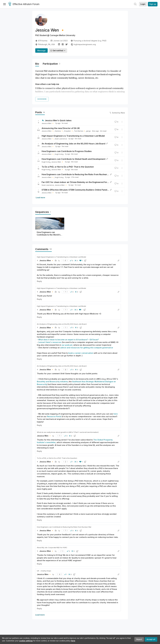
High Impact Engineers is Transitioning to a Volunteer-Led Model (73, 136)
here (73, 641)
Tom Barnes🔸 (80, 131)
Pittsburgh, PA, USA (45, 44)
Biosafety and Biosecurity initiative (52, 382)
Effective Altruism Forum (24, 4)
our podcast (67, 345)
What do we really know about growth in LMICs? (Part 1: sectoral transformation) (68, 432)
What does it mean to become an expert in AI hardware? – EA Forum (68, 340)
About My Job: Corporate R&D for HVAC (52, 547)
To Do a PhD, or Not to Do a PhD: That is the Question (68, 167)
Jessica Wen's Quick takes (58, 120)
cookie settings (26, 641)
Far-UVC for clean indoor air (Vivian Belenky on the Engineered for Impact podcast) (83, 182)
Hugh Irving (59, 154)
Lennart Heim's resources (50, 342)
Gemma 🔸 (59, 131)
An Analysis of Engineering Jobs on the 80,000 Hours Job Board (73, 144)
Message (41, 51)
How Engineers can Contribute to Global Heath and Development (73, 159)
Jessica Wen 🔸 (48, 123)
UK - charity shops (44, 571)
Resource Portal (54, 416)
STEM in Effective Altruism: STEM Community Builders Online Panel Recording (80, 190)
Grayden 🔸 (69, 131)
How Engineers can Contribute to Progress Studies (67, 151)
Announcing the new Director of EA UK (61, 128)
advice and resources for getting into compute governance (87, 348)
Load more (40, 197)
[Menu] (4, 4)
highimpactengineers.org (83, 44)
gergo (88, 131)
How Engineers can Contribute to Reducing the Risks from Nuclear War (77, 174)
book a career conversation (81, 353)
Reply (39, 281)
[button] (72, 261)
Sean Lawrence (61, 139)
